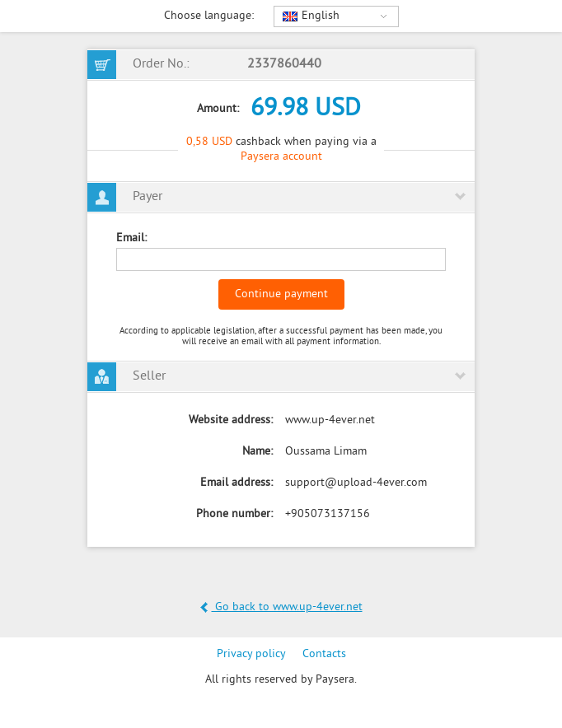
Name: (258, 452)
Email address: (237, 483)
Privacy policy (251, 654)
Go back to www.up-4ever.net (281, 607)
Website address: (231, 420)
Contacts (324, 654)
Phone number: (234, 514)
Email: (131, 238)
